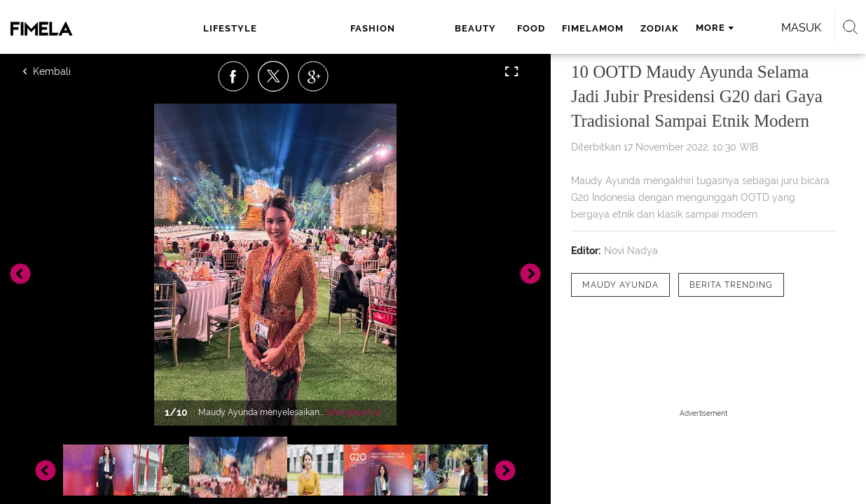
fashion (301, 28)
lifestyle (222, 28)
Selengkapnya (353, 412)
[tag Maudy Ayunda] (620, 285)
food (419, 28)
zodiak (548, 28)
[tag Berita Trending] (731, 285)
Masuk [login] (755, 28)
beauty (367, 28)
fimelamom (481, 28)
